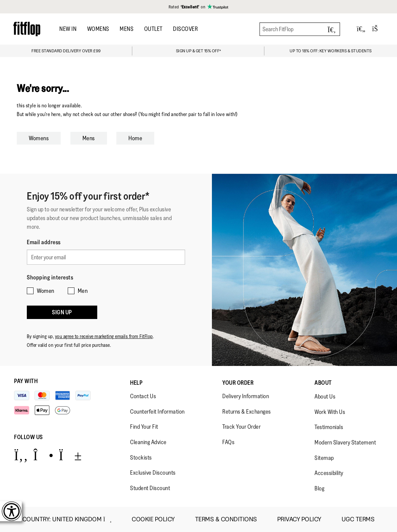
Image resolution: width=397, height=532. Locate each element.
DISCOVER (185, 29)
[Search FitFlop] (300, 29)
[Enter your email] (106, 256)
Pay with (26, 381)
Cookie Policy (153, 519)
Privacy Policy (299, 519)
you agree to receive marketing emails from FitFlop (104, 331)
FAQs (228, 442)
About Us (325, 396)
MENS (127, 29)
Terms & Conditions (226, 519)
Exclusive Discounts (153, 473)
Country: (67, 519)
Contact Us (143, 396)
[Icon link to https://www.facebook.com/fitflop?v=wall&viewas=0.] (21, 455)
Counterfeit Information (157, 412)
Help (136, 383)
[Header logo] (27, 29)
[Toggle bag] (378, 29)
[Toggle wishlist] (361, 29)
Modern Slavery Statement (345, 442)
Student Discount (150, 488)
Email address (44, 242)
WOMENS (98, 29)
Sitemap (324, 458)
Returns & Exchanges (247, 412)
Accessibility (329, 473)
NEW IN (68, 29)
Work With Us (330, 412)
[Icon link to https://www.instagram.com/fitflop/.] (43, 455)
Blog (319, 488)
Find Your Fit (144, 427)
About (323, 383)
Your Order (238, 383)
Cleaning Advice (148, 442)
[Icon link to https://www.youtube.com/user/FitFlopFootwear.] (70, 455)
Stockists (141, 458)
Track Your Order (241, 427)
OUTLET (153, 29)
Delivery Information (246, 396)
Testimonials (329, 427)
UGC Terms (358, 519)
